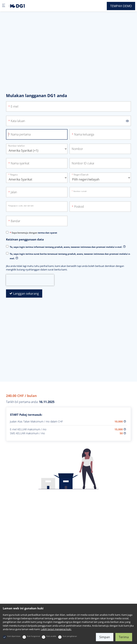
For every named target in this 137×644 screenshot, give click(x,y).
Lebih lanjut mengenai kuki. (56, 629)
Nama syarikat (20, 163)
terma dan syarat (47, 233)
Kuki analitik (51, 636)
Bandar (15, 221)
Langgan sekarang (24, 294)
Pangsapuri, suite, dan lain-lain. (21, 206)
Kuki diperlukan (14, 636)
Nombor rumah (80, 191)
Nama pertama (21, 134)
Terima (124, 637)
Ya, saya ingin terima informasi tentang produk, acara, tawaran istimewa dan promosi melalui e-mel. (66, 247)
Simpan (105, 637)
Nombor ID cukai (83, 163)
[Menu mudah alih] (4, 6)
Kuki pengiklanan (70, 636)
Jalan (14, 192)
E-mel (15, 106)
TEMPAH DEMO (121, 6)
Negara (14, 175)
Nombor (77, 149)
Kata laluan (18, 121)
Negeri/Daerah (81, 175)
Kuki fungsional (33, 636)
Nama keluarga (84, 134)
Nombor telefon (17, 146)
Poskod (79, 207)
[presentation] (30, 280)
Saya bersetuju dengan (34, 233)
